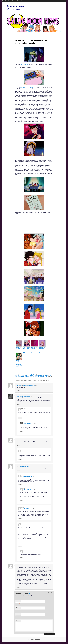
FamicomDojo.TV (10, 1)
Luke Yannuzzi (19, 386)
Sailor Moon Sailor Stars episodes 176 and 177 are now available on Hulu (34, 350)
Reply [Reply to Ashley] (21, 501)
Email (18, 608)
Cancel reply (51, 592)
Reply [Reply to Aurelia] (20, 546)
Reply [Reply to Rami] (18, 404)
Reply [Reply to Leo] (18, 446)
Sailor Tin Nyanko (40, 377)
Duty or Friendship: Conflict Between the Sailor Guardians (32, 159)
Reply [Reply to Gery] (18, 471)
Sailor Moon (25, 375)
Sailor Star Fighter (33, 377)
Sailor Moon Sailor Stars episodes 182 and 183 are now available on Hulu (19, 350)
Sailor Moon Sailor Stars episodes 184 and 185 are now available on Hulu (42, 350)
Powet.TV (4, 1)
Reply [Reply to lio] (21, 557)
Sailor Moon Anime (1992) (29, 374)
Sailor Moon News (24, 1)
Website (18, 614)
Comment (18, 621)
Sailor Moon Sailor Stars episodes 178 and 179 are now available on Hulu (27, 350)
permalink (17, 378)
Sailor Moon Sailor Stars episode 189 (22, 377)
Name (18, 601)
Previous (56, 35)
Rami (18, 396)
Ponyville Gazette (17, 1)
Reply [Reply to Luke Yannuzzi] (18, 390)
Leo (30, 593)
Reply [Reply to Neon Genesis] (20, 418)
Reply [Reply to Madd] (18, 587)
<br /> (22, 224)
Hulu (21, 65)
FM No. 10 (40, 374)
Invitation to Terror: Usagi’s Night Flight (28, 87)
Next (60, 35)
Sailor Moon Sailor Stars (32, 375)
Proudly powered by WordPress (34, 640)
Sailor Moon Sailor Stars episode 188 (44, 375)
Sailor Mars (20, 375)
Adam (46, 377)
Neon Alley (26, 65)
